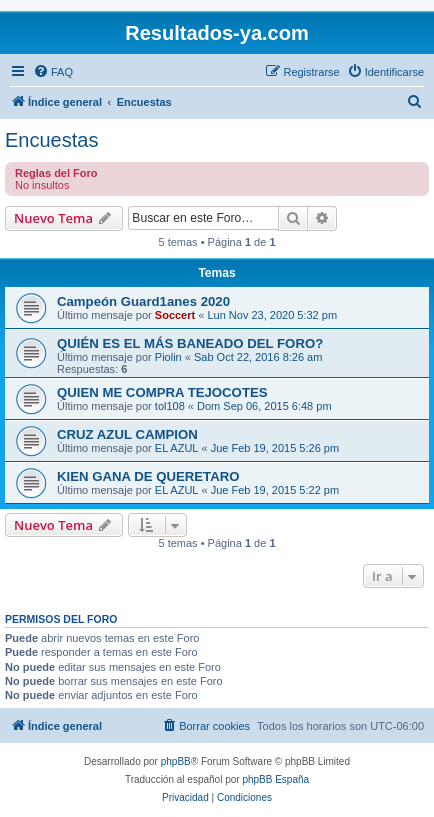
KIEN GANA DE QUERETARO (148, 476)
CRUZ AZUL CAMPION (127, 434)
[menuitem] (53, 72)
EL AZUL (177, 448)
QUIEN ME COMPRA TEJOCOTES (162, 392)
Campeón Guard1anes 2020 (143, 301)
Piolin (168, 357)
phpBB (176, 761)
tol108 (170, 406)
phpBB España (275, 779)
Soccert (175, 315)
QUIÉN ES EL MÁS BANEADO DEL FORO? (190, 343)
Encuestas (51, 140)
